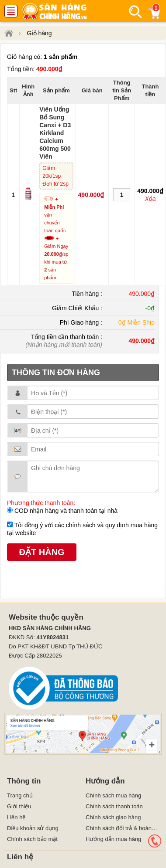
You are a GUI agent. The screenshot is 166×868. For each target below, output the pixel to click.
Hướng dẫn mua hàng (113, 839)
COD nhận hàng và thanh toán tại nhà (65, 511)
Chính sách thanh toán (114, 806)
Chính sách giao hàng (113, 817)
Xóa (150, 199)
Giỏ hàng (40, 33)
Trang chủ (20, 795)
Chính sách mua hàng (113, 795)
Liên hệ (16, 817)
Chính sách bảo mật (32, 839)
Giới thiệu (19, 806)
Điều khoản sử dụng (33, 828)
